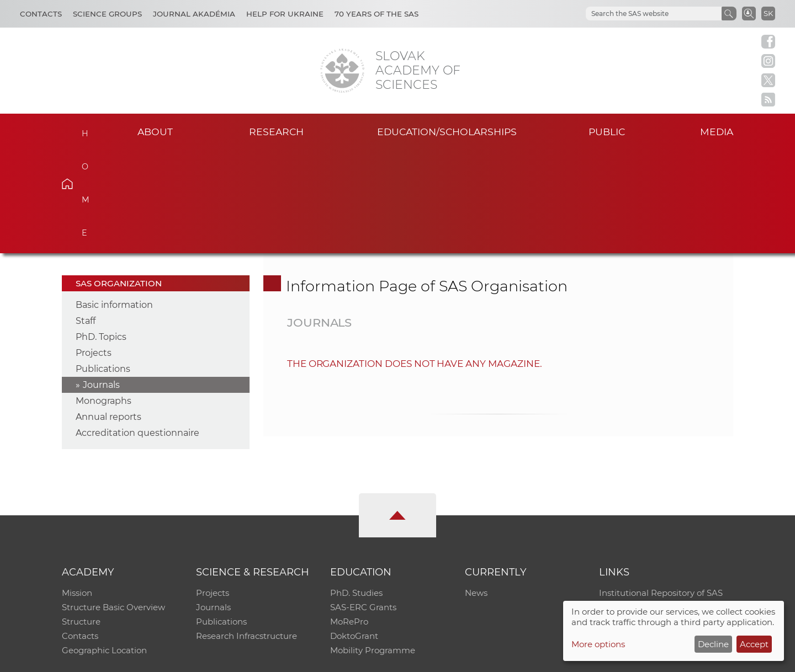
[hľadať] (640, 14)
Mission (77, 490)
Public (607, 132)
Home (84, 130)
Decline (713, 644)
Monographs (104, 298)
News (476, 490)
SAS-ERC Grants (363, 505)
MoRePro (349, 519)
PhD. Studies (356, 490)
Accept (754, 644)
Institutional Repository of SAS (661, 490)
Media (717, 132)
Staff (86, 218)
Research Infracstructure (247, 533)
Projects (94, 250)
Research (276, 132)
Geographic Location (104, 548)
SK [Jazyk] (768, 13)
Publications (103, 266)
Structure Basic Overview (113, 505)
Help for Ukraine (285, 14)
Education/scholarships (447, 132)
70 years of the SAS (377, 14)
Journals (101, 282)
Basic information (114, 202)
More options (598, 644)
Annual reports (108, 314)
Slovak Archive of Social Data (658, 505)
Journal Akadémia (194, 14)
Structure (81, 519)
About (155, 132)
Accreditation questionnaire (137, 330)
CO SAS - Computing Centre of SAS (211, 658)
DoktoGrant (354, 533)
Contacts (41, 14)
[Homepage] (342, 71)
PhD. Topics (101, 234)
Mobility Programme (373, 548)
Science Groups (107, 14)
